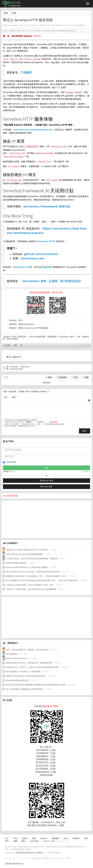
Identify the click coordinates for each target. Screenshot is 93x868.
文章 (14, 13)
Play (66, 839)
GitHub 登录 (46, 481)
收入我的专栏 (14, 357)
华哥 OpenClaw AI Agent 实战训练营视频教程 (24, 554)
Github (44, 839)
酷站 (24, 841)
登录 (27, 392)
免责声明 (76, 839)
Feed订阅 (34, 841)
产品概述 (26, 72)
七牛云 (58, 853)
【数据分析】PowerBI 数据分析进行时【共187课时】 (27, 550)
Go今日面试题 (11, 496)
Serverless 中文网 (23, 267)
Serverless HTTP (46, 241)
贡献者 (25, 839)
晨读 (34, 839)
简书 (20, 320)
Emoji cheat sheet (55, 424)
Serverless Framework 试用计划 (47, 207)
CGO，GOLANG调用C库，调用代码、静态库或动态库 (27, 650)
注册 (13, 471)
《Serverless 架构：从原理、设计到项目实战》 (51, 281)
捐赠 (15, 841)
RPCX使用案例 (12, 654)
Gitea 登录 (46, 487)
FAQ (15, 839)
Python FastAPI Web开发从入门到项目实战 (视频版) (27, 567)
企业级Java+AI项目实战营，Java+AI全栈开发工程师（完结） (30, 585)
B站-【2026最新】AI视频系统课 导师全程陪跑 (24, 689)
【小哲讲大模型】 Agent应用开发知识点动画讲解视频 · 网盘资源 (31, 559)
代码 (75, 377)
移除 (49, 377)
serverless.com (32, 259)
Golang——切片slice (20, 367)
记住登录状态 (10, 462)
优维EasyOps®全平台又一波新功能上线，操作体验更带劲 (29, 663)
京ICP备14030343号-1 (14, 864)
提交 (85, 431)
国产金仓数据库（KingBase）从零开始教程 (23, 672)
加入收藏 (7, 345)
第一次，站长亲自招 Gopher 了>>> (22, 36)
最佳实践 (47, 267)
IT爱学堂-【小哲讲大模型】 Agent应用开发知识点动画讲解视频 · (32, 589)
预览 (14, 397)
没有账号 (43, 392)
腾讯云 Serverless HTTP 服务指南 (33, 328)
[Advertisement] (23, 519)
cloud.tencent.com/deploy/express (33, 130)
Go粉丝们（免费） (57, 825)
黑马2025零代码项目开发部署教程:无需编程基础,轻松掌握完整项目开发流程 (36, 685)
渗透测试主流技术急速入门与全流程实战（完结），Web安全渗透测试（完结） (37, 576)
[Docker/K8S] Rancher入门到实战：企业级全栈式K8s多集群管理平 (33, 572)
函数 (86, 377)
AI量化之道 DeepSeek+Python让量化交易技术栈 (26, 676)
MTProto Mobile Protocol (16, 658)
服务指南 (62, 377)
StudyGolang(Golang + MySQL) (29, 853)
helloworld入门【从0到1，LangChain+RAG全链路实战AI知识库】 (33, 667)
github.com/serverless (41, 254)
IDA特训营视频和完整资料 (16, 563)
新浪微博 (55, 839)
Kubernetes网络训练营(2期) (18, 680)
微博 (15, 345)
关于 (7, 839)
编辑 (6, 397)
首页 (6, 13)
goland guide (17, 369)
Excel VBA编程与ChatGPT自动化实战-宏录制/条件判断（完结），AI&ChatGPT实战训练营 (42, 581)
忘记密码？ (86, 471)
